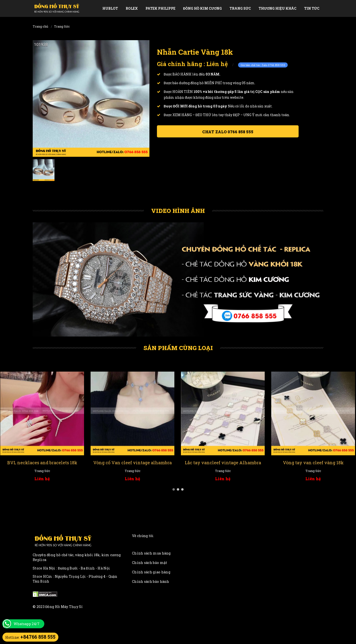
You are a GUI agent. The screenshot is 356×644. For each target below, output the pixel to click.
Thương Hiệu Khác (278, 8)
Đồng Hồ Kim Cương (202, 8)
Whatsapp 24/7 (27, 624)
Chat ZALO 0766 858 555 (228, 132)
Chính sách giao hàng (151, 572)
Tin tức (312, 8)
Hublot (110, 8)
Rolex (132, 8)
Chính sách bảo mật (150, 563)
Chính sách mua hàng (151, 553)
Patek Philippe (160, 8)
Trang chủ (40, 26)
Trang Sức (240, 8)
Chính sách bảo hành (151, 581)
